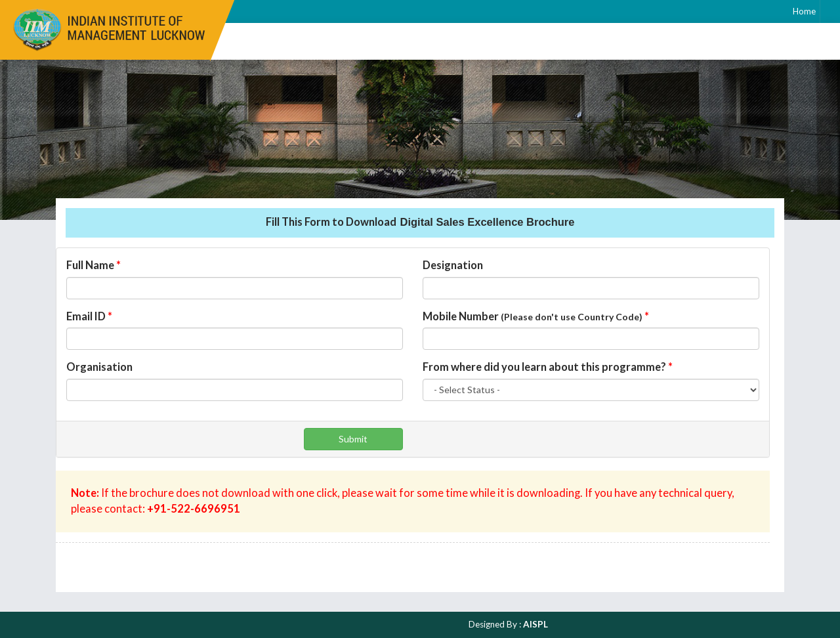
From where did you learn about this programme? (548, 367)
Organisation (99, 367)
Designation (453, 265)
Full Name (94, 265)
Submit (353, 439)
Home (804, 11)
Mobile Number (536, 316)
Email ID (89, 316)
